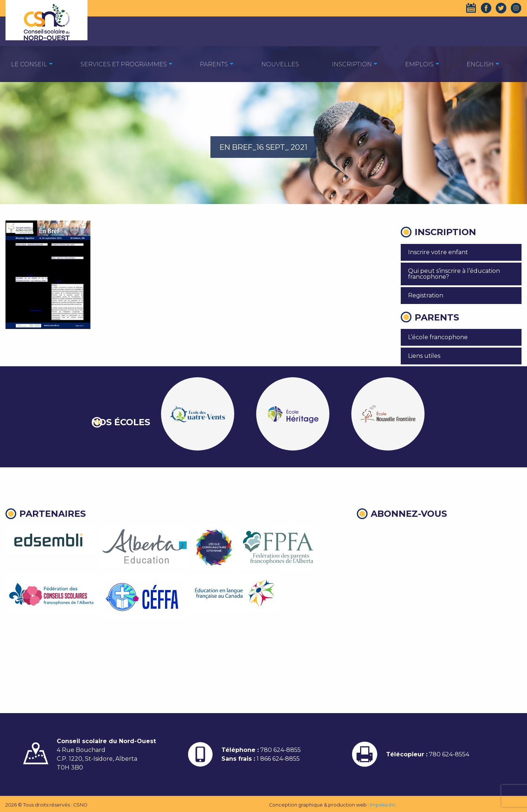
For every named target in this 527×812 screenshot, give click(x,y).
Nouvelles (280, 64)
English (480, 64)
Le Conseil (29, 64)
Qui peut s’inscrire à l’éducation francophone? (454, 274)
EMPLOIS (419, 64)
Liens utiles (424, 356)
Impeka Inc (383, 805)
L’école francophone (438, 337)
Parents (214, 64)
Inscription (352, 64)
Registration (426, 295)
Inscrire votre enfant (438, 252)
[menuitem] (29, 64)
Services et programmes (124, 64)
